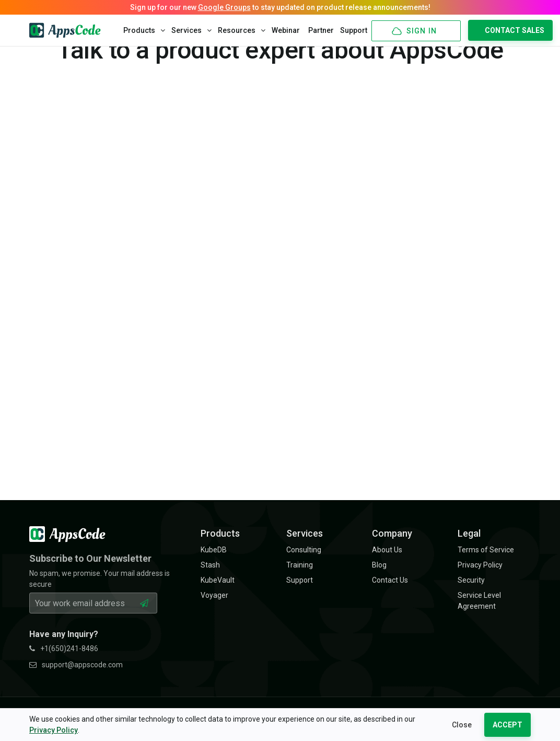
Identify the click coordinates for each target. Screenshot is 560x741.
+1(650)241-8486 (64, 649)
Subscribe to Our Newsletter (90, 558)
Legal (469, 533)
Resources (242, 30)
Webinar (286, 30)
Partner (321, 30)
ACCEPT (507, 725)
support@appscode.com (76, 665)
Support (354, 30)
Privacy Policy (54, 730)
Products (144, 30)
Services (191, 30)
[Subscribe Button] (144, 603)
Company (392, 533)
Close (462, 725)
